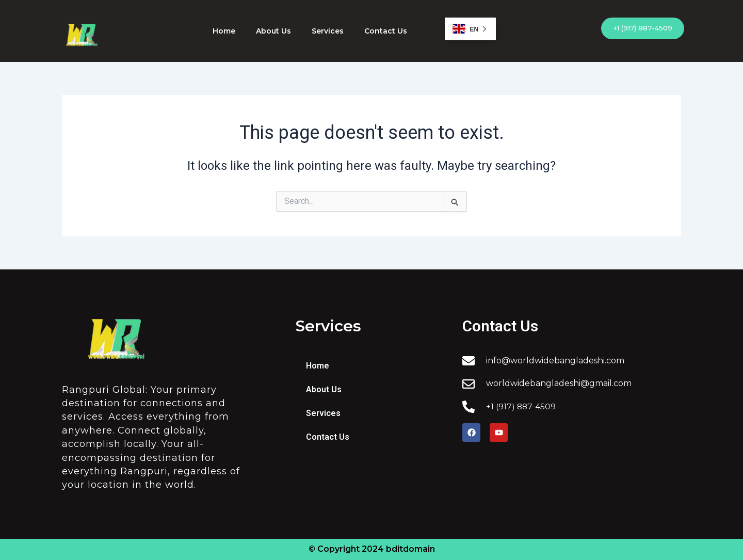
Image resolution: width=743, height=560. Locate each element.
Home (224, 31)
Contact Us (386, 31)
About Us (273, 31)
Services (328, 31)
